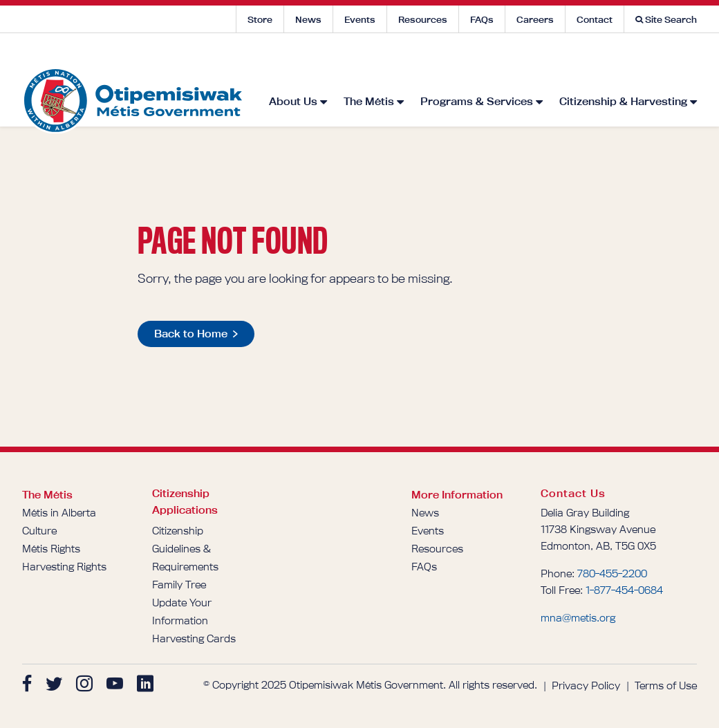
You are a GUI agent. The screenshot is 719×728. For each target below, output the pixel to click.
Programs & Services (477, 58)
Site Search (666, 19)
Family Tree (179, 585)
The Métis (369, 58)
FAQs (482, 19)
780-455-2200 (612, 573)
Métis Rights (51, 549)
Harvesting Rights (64, 567)
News (308, 19)
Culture (39, 531)
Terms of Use (666, 685)
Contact (595, 19)
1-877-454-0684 (624, 590)
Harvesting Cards (194, 638)
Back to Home (191, 334)
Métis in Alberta (59, 513)
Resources (423, 19)
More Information (457, 495)
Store (260, 19)
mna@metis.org (578, 618)
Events (360, 19)
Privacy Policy (586, 685)
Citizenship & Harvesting (623, 58)
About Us (293, 58)
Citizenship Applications (185, 502)
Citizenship (178, 531)
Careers (535, 19)
